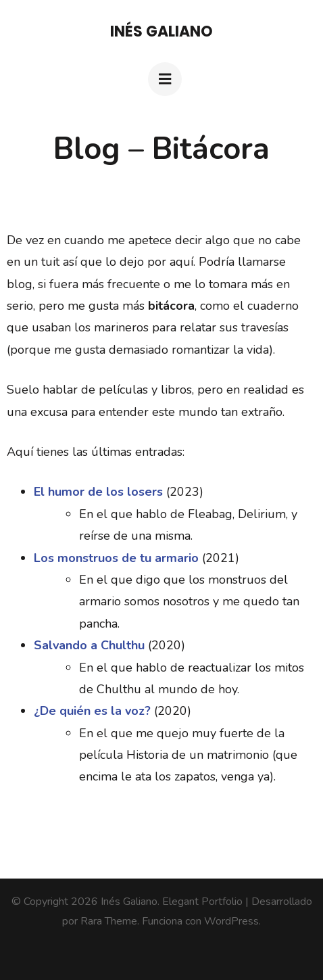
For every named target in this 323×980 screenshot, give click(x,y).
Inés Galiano (161, 31)
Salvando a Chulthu (89, 645)
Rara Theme (109, 921)
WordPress (231, 921)
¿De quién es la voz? (92, 711)
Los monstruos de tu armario (116, 558)
